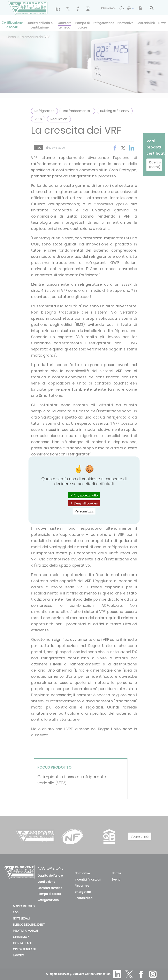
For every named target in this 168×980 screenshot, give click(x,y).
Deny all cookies (84, 503)
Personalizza (84, 511)
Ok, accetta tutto (84, 495)
